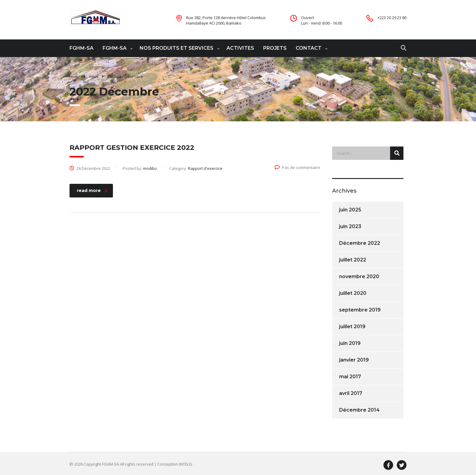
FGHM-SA (82, 48)
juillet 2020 (353, 293)
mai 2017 (350, 377)
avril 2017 (351, 393)
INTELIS (186, 464)
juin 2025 (350, 210)
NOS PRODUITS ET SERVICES (177, 48)
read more (92, 190)
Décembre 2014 (359, 410)
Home (75, 77)
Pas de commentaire (297, 167)
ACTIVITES (240, 48)
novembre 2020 (359, 276)
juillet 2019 (352, 327)
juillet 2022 (353, 260)
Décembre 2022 (360, 243)
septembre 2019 (360, 310)
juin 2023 (350, 226)
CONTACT (309, 48)
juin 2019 (350, 343)
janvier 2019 (354, 360)
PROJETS (275, 48)
